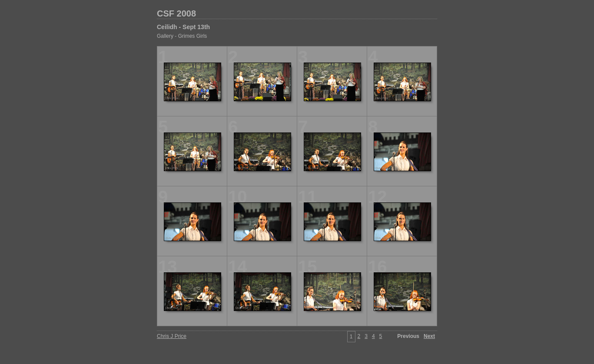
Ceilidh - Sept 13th (183, 27)
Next (429, 336)
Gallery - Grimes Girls (182, 36)
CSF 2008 (176, 13)
